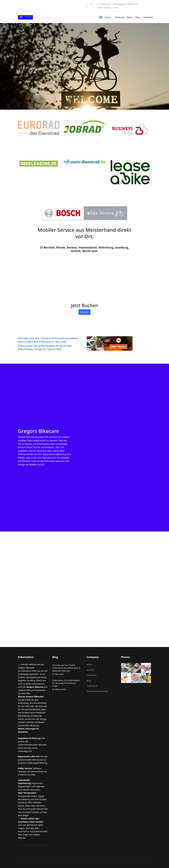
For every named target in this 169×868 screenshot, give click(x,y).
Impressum (92, 686)
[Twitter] (91, 4)
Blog (137, 17)
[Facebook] (87, 4)
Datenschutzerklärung (97, 691)
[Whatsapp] (91, 7)
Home (107, 17)
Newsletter (148, 17)
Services (91, 670)
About (130, 17)
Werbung (119, 17)
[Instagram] (87, 7)
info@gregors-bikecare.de (126, 4)
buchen (84, 312)
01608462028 (105, 4)
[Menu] (101, 17)
